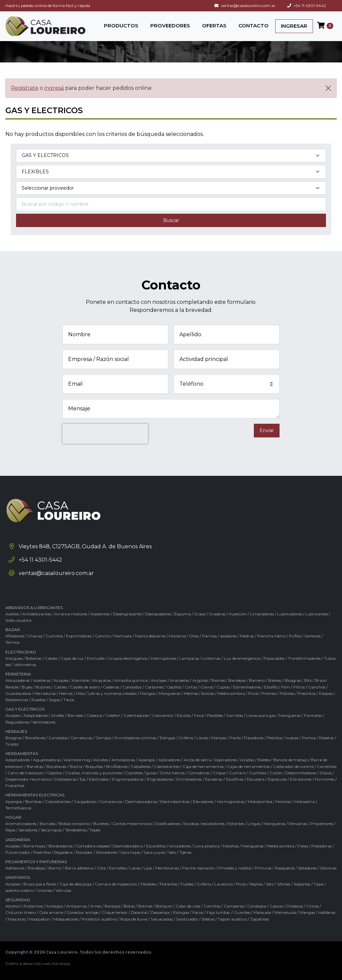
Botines (145, 906)
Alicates (101, 760)
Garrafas (234, 715)
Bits (308, 680)
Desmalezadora (128, 846)
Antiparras (76, 906)
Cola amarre (51, 912)
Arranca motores (71, 614)
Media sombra (231, 693)
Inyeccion (238, 614)
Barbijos (112, 906)
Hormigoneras (231, 802)
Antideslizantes (37, 614)
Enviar (267, 430)
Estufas (184, 715)
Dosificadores (167, 824)
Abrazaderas (18, 680)
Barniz (55, 868)
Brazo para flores (40, 884)
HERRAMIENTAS (22, 753)
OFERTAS (214, 26)
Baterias (34, 658)
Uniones (44, 890)
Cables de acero (85, 687)
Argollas (200, 680)
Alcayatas (102, 680)
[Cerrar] (328, 88)
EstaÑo (271, 687)
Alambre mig (77, 760)
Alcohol (13, 906)
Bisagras (293, 680)
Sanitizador (187, 919)
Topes (95, 830)
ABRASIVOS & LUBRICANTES (34, 608)
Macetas (231, 846)
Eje (83, 779)
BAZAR (13, 630)
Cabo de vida (188, 906)
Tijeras (185, 852)
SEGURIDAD (18, 900)
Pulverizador (18, 852)
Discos (326, 773)
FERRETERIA (18, 674)
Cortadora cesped (93, 846)
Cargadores (85, 802)
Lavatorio (224, 884)
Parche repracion (199, 868)
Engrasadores (160, 779)
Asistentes (100, 614)
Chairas (35, 636)
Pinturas (263, 868)
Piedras (247, 636)
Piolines (269, 693)
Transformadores (304, 658)
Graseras (217, 614)
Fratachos (15, 786)
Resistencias (17, 700)
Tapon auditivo (232, 919)
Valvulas (63, 890)
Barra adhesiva (79, 868)
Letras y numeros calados (112, 693)
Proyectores (322, 824)
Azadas (247, 760)
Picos (253, 693)
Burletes (101, 824)
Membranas (167, 868)
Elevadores (203, 802)
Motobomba (260, 802)
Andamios (33, 906)
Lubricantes (317, 614)
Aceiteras (42, 680)
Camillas (212, 906)
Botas (129, 906)
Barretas (35, 766)
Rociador (84, 852)
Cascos (276, 906)
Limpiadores (262, 614)
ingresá (54, 88)
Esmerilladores (247, 687)
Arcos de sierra (197, 760)
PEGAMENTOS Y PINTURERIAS (36, 862)
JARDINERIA (18, 840)
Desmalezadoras (141, 802)
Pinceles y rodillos (235, 868)
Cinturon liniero (21, 912)
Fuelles (187, 884)
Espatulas (277, 779)
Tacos (69, 700)
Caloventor (163, 715)
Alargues (14, 658)
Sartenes (312, 636)
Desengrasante (127, 614)
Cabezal (94, 715)
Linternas (211, 658)
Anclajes (159, 680)
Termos (12, 642)
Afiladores (15, 636)
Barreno (257, 680)
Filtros (299, 687)
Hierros (66, 693)
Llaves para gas (261, 715)
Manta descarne (150, 636)
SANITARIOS (18, 877)
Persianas (298, 824)
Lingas (254, 824)
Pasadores (254, 738)
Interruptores (163, 658)
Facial (198, 912)
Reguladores (17, 722)
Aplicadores (169, 760)
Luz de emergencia (242, 658)
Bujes (27, 687)
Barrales (75, 715)
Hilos (80, 693)
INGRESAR (294, 26)
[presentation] (105, 434)
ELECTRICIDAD (21, 652)
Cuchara (237, 773)
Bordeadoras (60, 846)
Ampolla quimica (131, 680)
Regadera (63, 852)
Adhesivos (15, 868)
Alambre (80, 680)
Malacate (262, 912)
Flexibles (215, 715)
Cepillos (174, 687)
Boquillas (94, 766)
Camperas (234, 906)
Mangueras (169, 693)
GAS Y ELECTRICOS (25, 709)
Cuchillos (54, 636)
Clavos (207, 687)
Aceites (12, 614)
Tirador (12, 744)
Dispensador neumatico (28, 779)
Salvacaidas (162, 919)
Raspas (326, 693)
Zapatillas (260, 919)
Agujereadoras (47, 760)
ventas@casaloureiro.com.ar (245, 6)
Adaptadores (36, 715)
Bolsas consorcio (74, 824)
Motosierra (304, 802)
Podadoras (321, 846)
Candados (132, 687)
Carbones (154, 687)
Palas (303, 846)
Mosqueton (39, 919)
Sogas (54, 700)
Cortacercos (111, 802)
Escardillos (156, 846)
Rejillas (256, 884)
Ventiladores (44, 722)
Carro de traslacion (26, 773)
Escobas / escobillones (204, 824)
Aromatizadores (21, 824)
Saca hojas (130, 852)
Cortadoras (199, 773)
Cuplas (223, 687)
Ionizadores (180, 846)
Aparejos (147, 760)
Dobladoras (65, 779)
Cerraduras (81, 738)
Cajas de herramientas (248, 766)
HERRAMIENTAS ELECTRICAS (35, 795)
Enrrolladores (189, 779)
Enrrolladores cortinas (135, 738)
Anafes (58, 715)
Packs (235, 738)
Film (286, 687)
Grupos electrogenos (128, 658)
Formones (325, 779)
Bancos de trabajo (290, 760)
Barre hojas (34, 846)
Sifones (284, 884)
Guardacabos (18, 693)
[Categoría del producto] (171, 156)
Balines (218, 680)
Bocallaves (35, 738)
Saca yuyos (154, 852)
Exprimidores (79, 636)
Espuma (183, 614)
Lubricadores (290, 614)
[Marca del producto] (171, 188)
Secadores (28, 830)
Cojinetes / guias (141, 773)
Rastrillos (42, 852)
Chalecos (294, 906)
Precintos (307, 693)
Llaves (202, 738)
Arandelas (180, 680)
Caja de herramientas (203, 766)
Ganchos (317, 687)
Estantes (236, 824)
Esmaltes (118, 868)
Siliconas (328, 868)
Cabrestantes (167, 766)
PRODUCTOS (121, 26)
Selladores (307, 868)
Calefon (113, 715)
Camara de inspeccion (116, 884)
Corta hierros (172, 773)
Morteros (177, 636)
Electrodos (99, 779)
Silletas (208, 919)
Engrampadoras (128, 779)
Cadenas (111, 687)
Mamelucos (285, 912)
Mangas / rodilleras (317, 912)
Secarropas (51, 830)
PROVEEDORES (170, 26)
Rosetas (326, 738)
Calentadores (136, 715)
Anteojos (54, 906)
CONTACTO (253, 26)
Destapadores (158, 614)
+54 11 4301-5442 (307, 6)
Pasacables (274, 658)
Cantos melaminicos (132, 824)
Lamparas (189, 658)
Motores (283, 802)
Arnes (96, 906)
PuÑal (295, 636)
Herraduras (45, 693)
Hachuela (123, 636)
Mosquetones (66, 919)
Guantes (242, 912)
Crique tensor (115, 912)
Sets (172, 852)
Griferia (186, 738)
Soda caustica (18, 620)
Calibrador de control (293, 766)
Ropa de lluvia (134, 919)
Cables (51, 658)
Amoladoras (123, 760)
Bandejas (237, 680)
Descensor (160, 912)
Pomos (309, 738)
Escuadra (256, 779)
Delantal (139, 912)
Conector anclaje (82, 912)
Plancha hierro (271, 636)
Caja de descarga (75, 884)
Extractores (301, 779)
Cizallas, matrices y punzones (94, 773)
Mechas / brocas (199, 693)
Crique (219, 773)
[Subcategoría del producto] (171, 172)
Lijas (148, 868)
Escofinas (235, 779)
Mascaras (17, 919)
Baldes (264, 760)
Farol (199, 715)
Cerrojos (103, 738)
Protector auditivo (99, 919)
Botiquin (164, 906)
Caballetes (141, 766)
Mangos (148, 693)
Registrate (25, 88)
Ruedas (38, 700)
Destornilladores (301, 773)
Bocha (76, 766)
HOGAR (13, 817)
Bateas (275, 680)
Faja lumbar (219, 912)
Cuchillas (258, 773)
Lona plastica (207, 846)
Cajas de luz (72, 658)
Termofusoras (18, 808)
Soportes (302, 884)
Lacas (135, 868)
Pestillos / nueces (283, 738)
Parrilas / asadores (219, 636)
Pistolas (287, 693)
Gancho (103, 636)
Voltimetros (25, 665)
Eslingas (167, 738)
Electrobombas (175, 802)
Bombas (34, 802)
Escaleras (214, 779)
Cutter (276, 773)
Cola (101, 868)
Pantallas (313, 715)
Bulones (43, 687)
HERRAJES (16, 731)
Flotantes (168, 884)
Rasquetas (285, 868)
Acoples (61, 680)
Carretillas (327, 766)
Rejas (10, 830)
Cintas (191, 687)
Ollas (194, 636)
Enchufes (96, 658)
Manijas (219, 738)
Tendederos (76, 830)
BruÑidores (117, 766)
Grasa (200, 614)
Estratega (61, 963)
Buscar (171, 220)
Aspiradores (226, 760)
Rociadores (107, 852)
